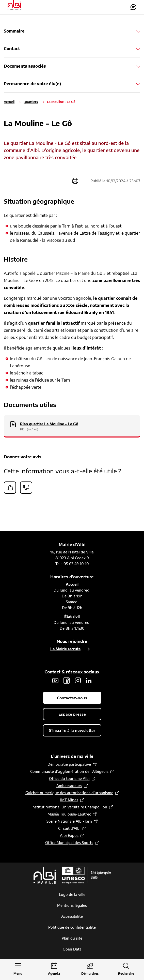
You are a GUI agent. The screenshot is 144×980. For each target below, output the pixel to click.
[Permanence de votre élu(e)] (72, 84)
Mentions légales (72, 905)
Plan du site (72, 938)
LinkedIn (89, 681)
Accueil (9, 102)
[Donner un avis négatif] (26, 488)
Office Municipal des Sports (69, 843)
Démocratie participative (69, 764)
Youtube (55, 681)
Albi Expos (69, 835)
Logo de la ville (72, 894)
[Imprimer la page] (75, 181)
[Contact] (72, 49)
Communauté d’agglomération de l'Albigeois (69, 771)
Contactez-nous (133, 7)
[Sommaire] (72, 31)
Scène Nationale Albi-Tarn (69, 821)
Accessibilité (72, 916)
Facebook (67, 681)
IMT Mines (69, 800)
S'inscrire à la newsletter (72, 730)
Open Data (72, 949)
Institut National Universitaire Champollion (69, 807)
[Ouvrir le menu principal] (18, 969)
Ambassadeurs (69, 786)
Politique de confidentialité (72, 927)
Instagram (78, 681)
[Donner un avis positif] (10, 488)
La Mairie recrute (65, 649)
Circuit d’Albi (69, 828)
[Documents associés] (72, 66)
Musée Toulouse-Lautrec (69, 814)
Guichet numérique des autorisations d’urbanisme (69, 793)
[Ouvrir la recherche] (126, 969)
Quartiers (31, 102)
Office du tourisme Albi (69, 779)
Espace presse (72, 714)
